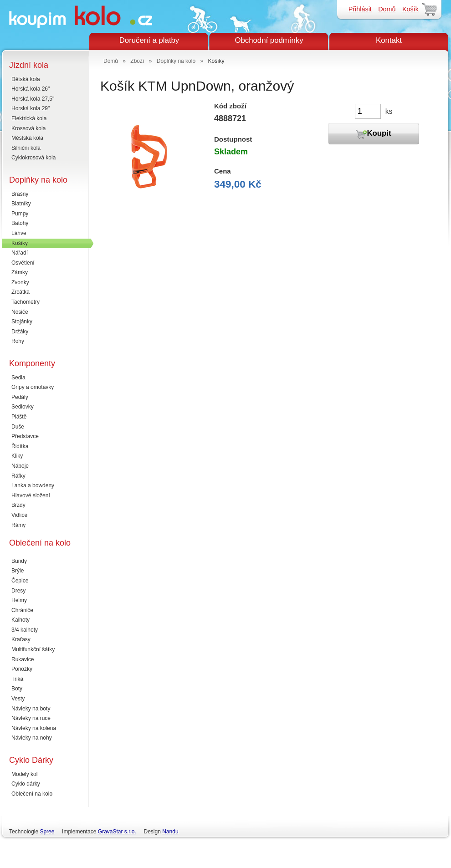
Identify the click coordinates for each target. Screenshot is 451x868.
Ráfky (18, 476)
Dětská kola (26, 79)
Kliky (17, 456)
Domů (387, 9)
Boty (17, 689)
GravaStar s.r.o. (117, 832)
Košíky (20, 243)
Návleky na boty (31, 709)
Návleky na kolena (34, 728)
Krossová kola (28, 128)
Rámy (18, 525)
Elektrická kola (29, 118)
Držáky (20, 332)
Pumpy (20, 214)
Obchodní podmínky (269, 40)
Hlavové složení (31, 495)
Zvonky (20, 282)
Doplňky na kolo (176, 61)
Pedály (20, 397)
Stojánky (22, 322)
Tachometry (26, 302)
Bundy (19, 561)
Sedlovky (23, 407)
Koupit (373, 134)
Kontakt (389, 40)
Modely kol (24, 774)
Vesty (18, 699)
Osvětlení (23, 263)
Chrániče (22, 610)
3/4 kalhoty (25, 630)
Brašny (20, 194)
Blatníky (21, 204)
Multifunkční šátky (33, 649)
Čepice (20, 581)
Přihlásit (360, 9)
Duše (18, 427)
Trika (17, 679)
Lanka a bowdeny (33, 485)
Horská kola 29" (31, 108)
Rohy (18, 341)
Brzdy (18, 505)
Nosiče (20, 312)
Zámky (20, 272)
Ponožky (22, 669)
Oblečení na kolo (32, 794)
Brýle (18, 571)
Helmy (19, 600)
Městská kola (27, 138)
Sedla (18, 378)
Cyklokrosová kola (33, 158)
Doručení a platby (149, 40)
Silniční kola (26, 148)
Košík (410, 9)
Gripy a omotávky (33, 387)
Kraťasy (21, 639)
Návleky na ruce (31, 718)
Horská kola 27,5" (33, 99)
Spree (47, 832)
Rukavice (23, 659)
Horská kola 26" (31, 89)
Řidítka (20, 446)
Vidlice (19, 515)
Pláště (19, 417)
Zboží (137, 61)
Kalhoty (20, 620)
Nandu (170, 832)
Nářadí (20, 253)
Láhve (19, 233)
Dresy (18, 591)
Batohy (20, 223)
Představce (25, 436)
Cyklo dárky (26, 784)
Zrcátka (20, 292)
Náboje (20, 466)
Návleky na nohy (32, 738)
